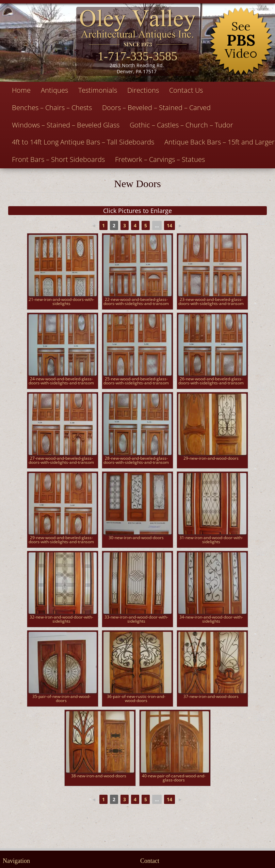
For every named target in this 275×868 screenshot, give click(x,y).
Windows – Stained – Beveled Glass (66, 125)
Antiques (54, 90)
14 (169, 225)
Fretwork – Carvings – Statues (160, 159)
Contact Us (186, 90)
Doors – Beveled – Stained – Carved (156, 108)
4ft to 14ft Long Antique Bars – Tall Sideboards (83, 142)
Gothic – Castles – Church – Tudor (181, 125)
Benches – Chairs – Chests (52, 108)
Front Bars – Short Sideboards (58, 159)
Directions (143, 90)
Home (21, 90)
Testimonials (98, 90)
